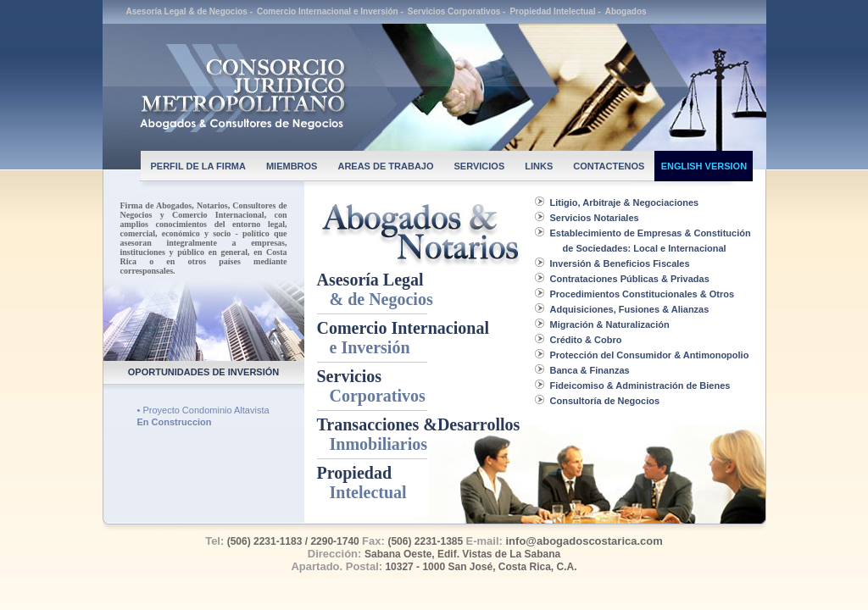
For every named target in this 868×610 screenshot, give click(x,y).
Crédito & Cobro (586, 340)
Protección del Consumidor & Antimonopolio (650, 355)
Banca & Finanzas (590, 370)
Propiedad (362, 482)
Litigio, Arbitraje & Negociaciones (625, 202)
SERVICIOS (480, 166)
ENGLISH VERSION (704, 166)
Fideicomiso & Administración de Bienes (640, 385)
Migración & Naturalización (610, 324)
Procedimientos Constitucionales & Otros (643, 294)
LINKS (539, 166)
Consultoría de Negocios (605, 401)
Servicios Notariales (595, 218)
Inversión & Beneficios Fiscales (620, 263)
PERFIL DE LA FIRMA (198, 166)
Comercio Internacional (403, 338)
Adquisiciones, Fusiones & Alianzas (630, 309)
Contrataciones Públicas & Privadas (630, 279)
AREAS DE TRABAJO (385, 166)
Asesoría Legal (375, 289)
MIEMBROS (292, 166)
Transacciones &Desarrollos (419, 434)
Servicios (371, 386)
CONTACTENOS (609, 166)
